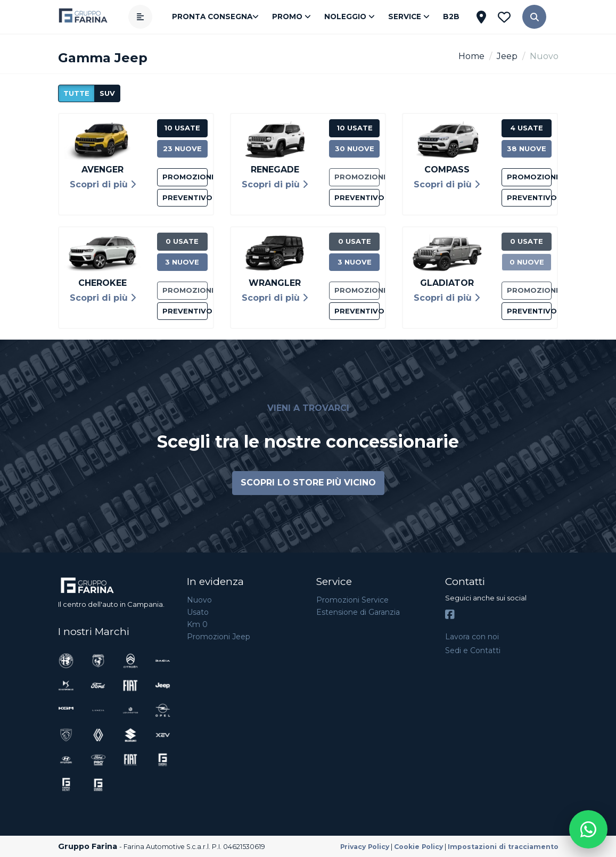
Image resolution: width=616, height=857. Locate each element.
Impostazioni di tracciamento (503, 847)
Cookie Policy (418, 847)
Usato (198, 612)
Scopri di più (103, 184)
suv (107, 93)
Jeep (507, 56)
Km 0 (197, 624)
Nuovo (199, 600)
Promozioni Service (352, 600)
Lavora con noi (472, 637)
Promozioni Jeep (219, 637)
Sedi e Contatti (473, 650)
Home (471, 56)
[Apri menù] (140, 17)
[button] (534, 17)
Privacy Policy (365, 847)
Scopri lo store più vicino (308, 483)
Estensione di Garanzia (358, 612)
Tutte (76, 93)
